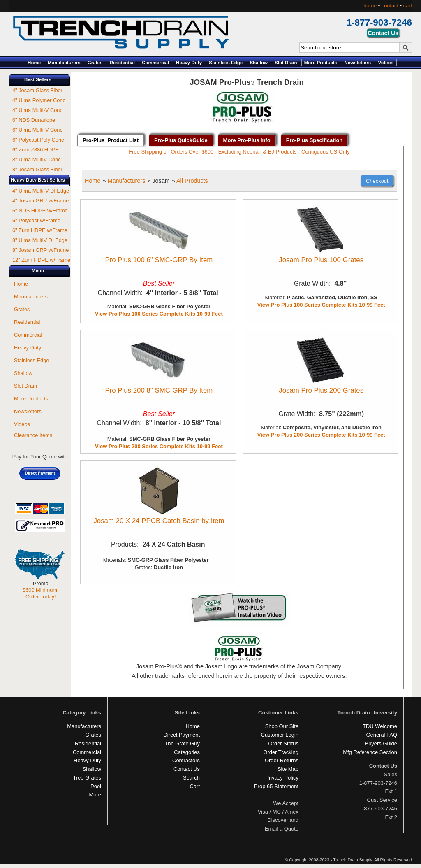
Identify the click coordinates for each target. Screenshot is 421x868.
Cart (195, 786)
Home (34, 63)
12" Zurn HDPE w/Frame (41, 260)
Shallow (259, 63)
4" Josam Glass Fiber (37, 90)
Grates (95, 63)
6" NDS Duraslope (34, 120)
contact (390, 6)
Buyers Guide (381, 744)
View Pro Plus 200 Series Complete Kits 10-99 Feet (159, 446)
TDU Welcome (380, 726)
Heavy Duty (189, 63)
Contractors (186, 760)
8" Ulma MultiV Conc (37, 159)
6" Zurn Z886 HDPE (36, 150)
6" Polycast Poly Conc (38, 140)
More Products (321, 63)
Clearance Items (33, 435)
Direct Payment (182, 735)
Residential (122, 63)
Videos (386, 63)
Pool (96, 786)
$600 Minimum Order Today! (40, 593)
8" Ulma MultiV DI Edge (40, 240)
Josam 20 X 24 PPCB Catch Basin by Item (159, 521)
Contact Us (187, 769)
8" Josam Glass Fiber (37, 169)
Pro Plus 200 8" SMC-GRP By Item (159, 390)
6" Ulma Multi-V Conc (37, 130)
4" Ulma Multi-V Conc (37, 110)
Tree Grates (87, 778)
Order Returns (282, 760)
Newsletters (358, 63)
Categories (187, 752)
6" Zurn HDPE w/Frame (40, 230)
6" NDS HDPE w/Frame (40, 211)
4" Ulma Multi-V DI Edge (41, 191)
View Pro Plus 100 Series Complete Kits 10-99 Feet (159, 314)
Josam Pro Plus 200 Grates (321, 390)
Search (191, 778)
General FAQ (382, 735)
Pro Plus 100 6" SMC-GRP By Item (159, 260)
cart (408, 6)
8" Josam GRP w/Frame (40, 250)
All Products (192, 181)
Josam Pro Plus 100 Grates (321, 260)
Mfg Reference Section (370, 752)
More (95, 795)
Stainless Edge (226, 63)
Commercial (155, 63)
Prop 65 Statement (276, 786)
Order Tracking (281, 752)
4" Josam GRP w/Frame (40, 201)
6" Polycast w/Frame (36, 220)
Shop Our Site (282, 726)
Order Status (283, 744)
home (370, 6)
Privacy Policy (282, 778)
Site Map (288, 769)
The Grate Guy (182, 744)
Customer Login (280, 735)
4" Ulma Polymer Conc (39, 100)
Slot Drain (286, 63)
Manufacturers (64, 63)
